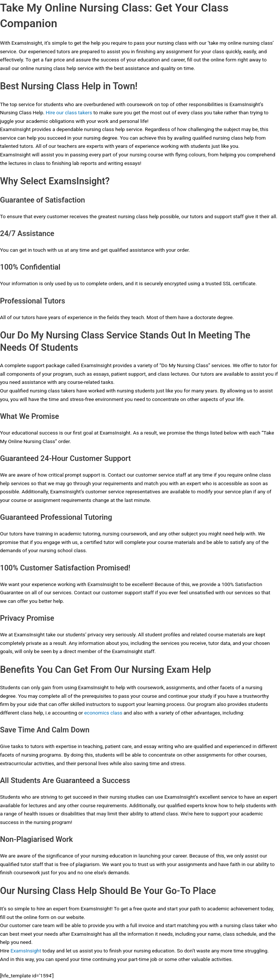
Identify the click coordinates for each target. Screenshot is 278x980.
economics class (104, 713)
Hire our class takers (69, 112)
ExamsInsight (26, 951)
